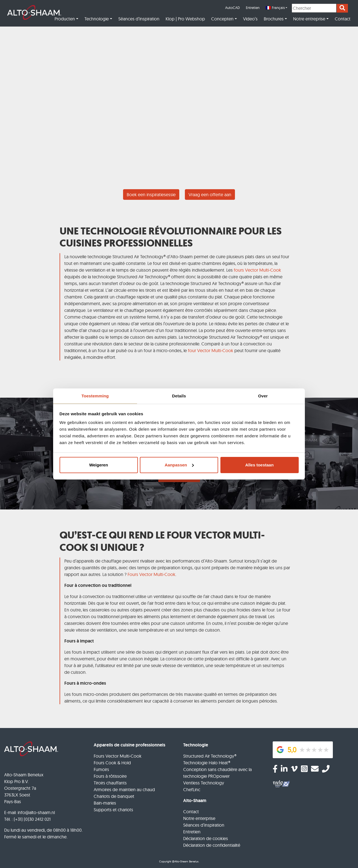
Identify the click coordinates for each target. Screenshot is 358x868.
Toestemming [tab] (95, 396)
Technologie (97, 19)
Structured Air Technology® (210, 756)
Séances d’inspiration (139, 19)
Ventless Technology (204, 783)
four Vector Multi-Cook (211, 350)
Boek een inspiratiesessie (151, 195)
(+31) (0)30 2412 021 (32, 819)
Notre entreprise (309, 19)
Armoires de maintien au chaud (124, 789)
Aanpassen (179, 465)
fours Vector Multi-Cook (257, 270)
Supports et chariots (113, 810)
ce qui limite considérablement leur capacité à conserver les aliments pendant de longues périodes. (180, 701)
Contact (343, 19)
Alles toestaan (260, 465)
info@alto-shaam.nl (36, 812)
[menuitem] (276, 8)
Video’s (250, 19)
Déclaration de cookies (206, 838)
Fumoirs (101, 769)
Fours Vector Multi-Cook (151, 574)
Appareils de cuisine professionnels (129, 745)
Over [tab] (263, 396)
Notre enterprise (199, 818)
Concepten (222, 19)
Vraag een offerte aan (210, 195)
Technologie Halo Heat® (207, 763)
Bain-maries (105, 803)
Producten (65, 19)
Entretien (253, 8)
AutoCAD (232, 8)
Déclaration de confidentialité (212, 845)
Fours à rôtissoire (110, 776)
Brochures (274, 19)
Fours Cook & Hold (112, 763)
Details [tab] (179, 396)
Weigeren (99, 465)
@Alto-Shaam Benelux (185, 861)
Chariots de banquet (114, 796)
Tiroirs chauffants (110, 783)
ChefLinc (192, 789)
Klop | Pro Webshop (185, 19)
